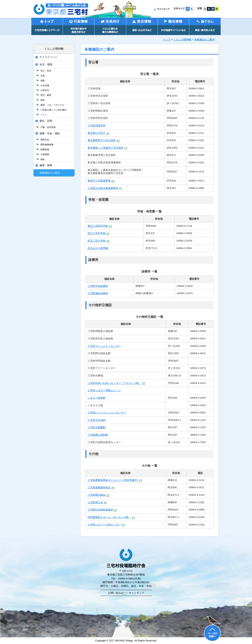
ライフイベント (48, 57)
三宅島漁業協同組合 (101, 487)
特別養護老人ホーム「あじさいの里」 (111, 517)
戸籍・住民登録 (48, 127)
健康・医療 (46, 165)
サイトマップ (136, 593)
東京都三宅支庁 (98, 133)
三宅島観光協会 (98, 495)
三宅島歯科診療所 (98, 293)
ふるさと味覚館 (97, 398)
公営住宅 (45, 90)
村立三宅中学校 (98, 233)
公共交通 (45, 85)
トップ (167, 39)
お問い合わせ (117, 593)
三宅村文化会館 (97, 420)
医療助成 (45, 149)
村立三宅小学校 (98, 241)
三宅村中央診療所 (98, 286)
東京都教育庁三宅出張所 (104, 140)
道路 (43, 81)
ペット (44, 115)
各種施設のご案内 (204, 39)
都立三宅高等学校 (100, 226)
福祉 (43, 159)
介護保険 (45, 154)
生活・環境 (46, 65)
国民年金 (45, 140)
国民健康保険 (47, 145)
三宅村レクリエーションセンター (107, 413)
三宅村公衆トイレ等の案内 (53, 110)
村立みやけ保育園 (98, 248)
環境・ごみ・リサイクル (52, 105)
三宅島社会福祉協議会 (102, 510)
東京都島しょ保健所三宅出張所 (107, 148)
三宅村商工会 (97, 502)
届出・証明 (46, 121)
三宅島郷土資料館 (98, 435)
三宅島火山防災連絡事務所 (105, 188)
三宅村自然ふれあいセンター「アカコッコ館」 (116, 383)
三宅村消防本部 (97, 126)
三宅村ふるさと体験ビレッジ (104, 390)
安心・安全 (46, 71)
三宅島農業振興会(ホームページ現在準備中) (115, 480)
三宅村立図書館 (97, 427)
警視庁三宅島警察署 (101, 181)
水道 (43, 76)
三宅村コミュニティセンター (104, 346)
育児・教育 (46, 95)
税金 (43, 100)
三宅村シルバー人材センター (106, 525)
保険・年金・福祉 (50, 133)
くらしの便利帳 (182, 39)
